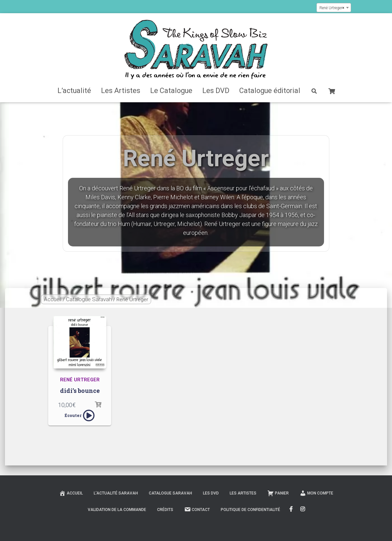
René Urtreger (80, 380)
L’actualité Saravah (116, 493)
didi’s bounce (80, 391)
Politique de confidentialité (250, 510)
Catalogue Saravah (89, 299)
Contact (197, 509)
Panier (278, 493)
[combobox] (334, 8)
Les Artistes (121, 91)
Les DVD (216, 91)
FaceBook (291, 509)
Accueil (53, 299)
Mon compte (316, 493)
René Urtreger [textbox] (332, 8)
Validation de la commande (117, 510)
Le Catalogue (171, 91)
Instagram (303, 509)
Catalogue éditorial (270, 91)
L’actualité (74, 91)
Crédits (165, 510)
